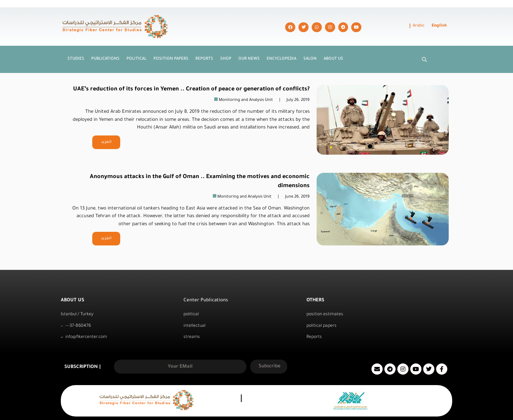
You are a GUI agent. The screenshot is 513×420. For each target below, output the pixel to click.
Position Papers (171, 45)
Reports (204, 45)
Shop (226, 45)
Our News (249, 45)
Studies (76, 45)
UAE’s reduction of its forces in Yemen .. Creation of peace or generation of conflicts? (191, 75)
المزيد (106, 128)
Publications (105, 45)
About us (333, 45)
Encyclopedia (281, 45)
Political (136, 45)
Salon (310, 45)
